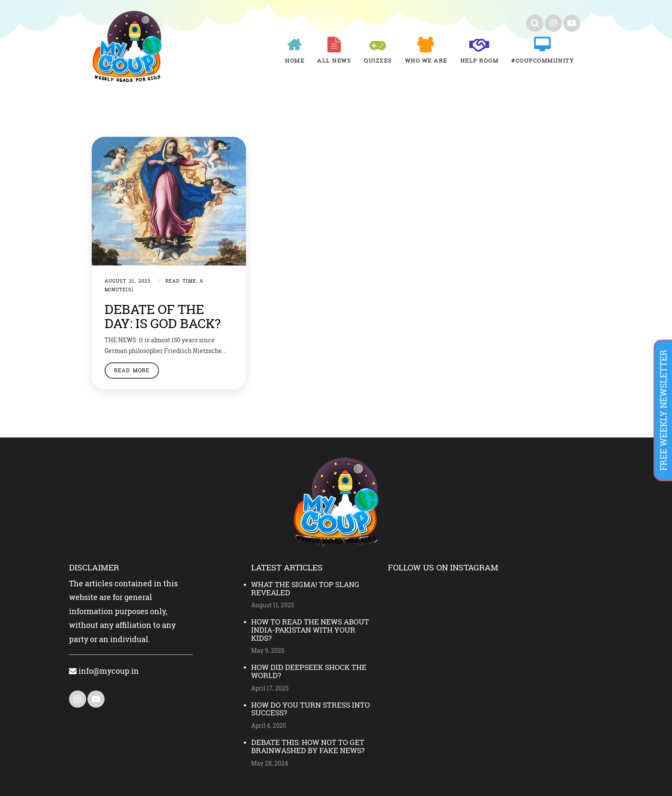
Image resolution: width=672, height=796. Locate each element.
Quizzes (378, 60)
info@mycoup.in (104, 671)
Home (295, 60)
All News (334, 60)
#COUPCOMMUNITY (543, 60)
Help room (480, 60)
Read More (132, 370)
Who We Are (426, 60)
